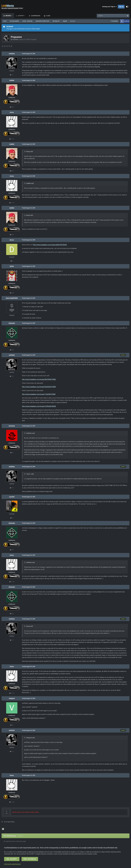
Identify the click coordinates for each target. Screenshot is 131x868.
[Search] (106, 16)
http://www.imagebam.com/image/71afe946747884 (39, 394)
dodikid (12, 80)
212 (12, 107)
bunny (12, 112)
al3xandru (12, 323)
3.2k (12, 293)
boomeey (12, 426)
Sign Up (121, 7)
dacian (12, 240)
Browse (8, 16)
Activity (21, 16)
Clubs (48, 16)
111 (12, 75)
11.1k (12, 139)
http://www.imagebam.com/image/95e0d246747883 (39, 387)
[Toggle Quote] (25, 151)
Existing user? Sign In (110, 7)
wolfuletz (16, 39)
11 (12, 518)
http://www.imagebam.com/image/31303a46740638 (39, 406)
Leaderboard (35, 16)
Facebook (127, 21)
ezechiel (12, 497)
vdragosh (12, 698)
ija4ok (12, 266)
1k (12, 453)
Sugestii (34, 39)
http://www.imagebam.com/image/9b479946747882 (39, 379)
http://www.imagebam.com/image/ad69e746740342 (50, 245)
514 (12, 350)
